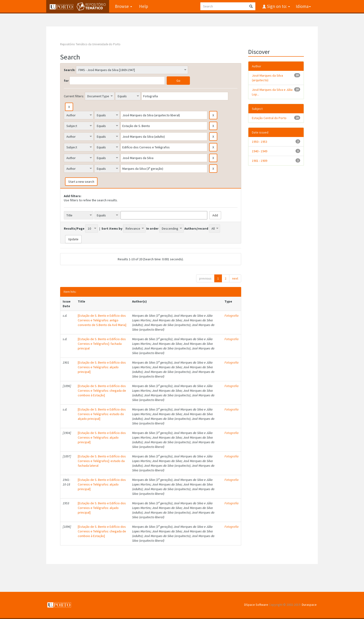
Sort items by (112, 228)
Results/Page (74, 228)
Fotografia (232, 316)
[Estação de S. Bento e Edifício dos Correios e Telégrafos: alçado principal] (102, 367)
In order (152, 228)
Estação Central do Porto (269, 118)
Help (144, 6)
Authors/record (196, 228)
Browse (123, 6)
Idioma (303, 6)
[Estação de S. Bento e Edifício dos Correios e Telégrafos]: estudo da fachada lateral (102, 461)
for (66, 81)
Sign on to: (278, 6)
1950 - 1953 (260, 142)
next (235, 278)
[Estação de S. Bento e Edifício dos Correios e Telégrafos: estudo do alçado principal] (102, 414)
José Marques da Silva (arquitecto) (267, 78)
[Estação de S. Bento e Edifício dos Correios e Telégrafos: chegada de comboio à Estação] (102, 391)
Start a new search (81, 182)
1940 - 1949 (260, 151)
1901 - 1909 (260, 161)
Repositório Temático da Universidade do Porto (90, 44)
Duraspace (309, 605)
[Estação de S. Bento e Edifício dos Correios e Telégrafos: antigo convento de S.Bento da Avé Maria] (102, 320)
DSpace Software (256, 605)
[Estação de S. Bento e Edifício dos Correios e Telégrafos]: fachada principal (102, 344)
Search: (70, 70)
